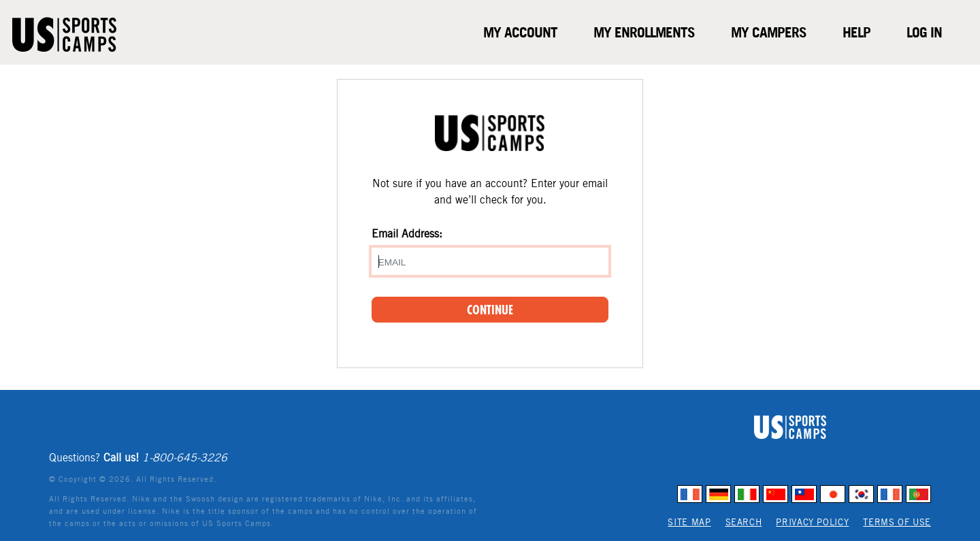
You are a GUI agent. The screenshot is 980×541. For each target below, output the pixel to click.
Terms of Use (897, 522)
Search (744, 522)
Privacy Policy (812, 522)
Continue (490, 310)
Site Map (689, 522)
